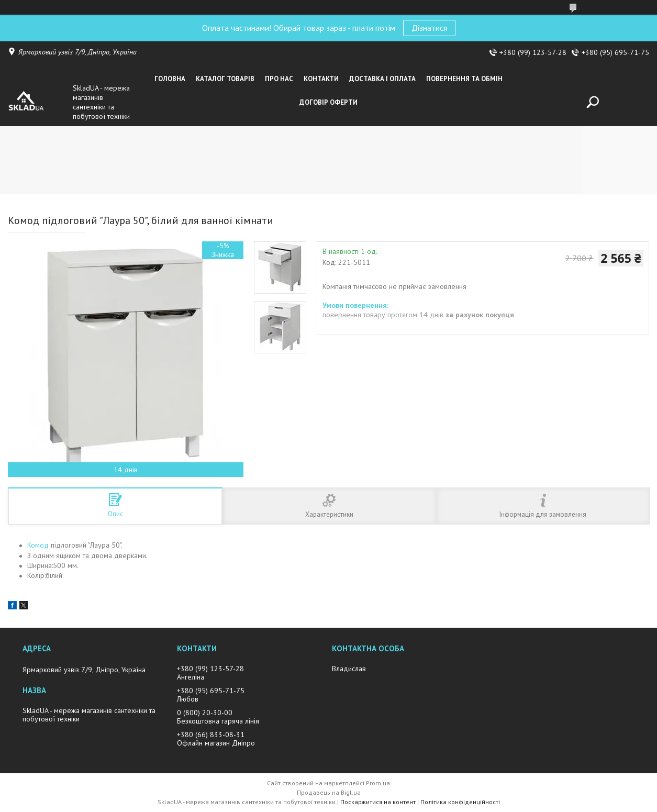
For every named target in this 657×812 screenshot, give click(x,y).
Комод (38, 545)
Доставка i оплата (382, 79)
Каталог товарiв (225, 79)
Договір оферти (328, 102)
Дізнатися (429, 28)
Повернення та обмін (464, 79)
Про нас (279, 79)
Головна (170, 79)
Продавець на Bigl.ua (329, 792)
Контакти (321, 79)
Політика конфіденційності (460, 802)
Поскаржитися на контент (378, 802)
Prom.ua (378, 783)
